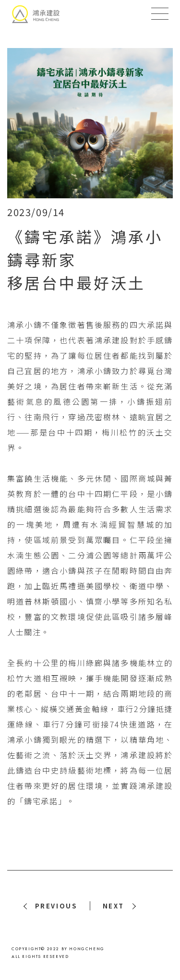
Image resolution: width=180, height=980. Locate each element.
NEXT (114, 906)
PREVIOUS (56, 906)
